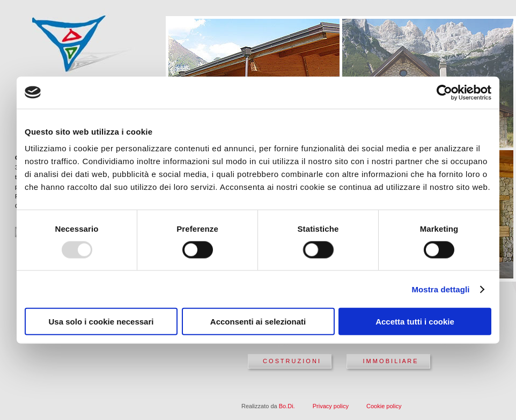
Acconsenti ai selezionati (258, 322)
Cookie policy (384, 406)
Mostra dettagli (440, 289)
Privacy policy (331, 406)
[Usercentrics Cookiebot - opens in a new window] (444, 92)
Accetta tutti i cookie (415, 322)
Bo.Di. (287, 406)
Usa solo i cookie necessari (101, 322)
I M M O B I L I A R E (390, 361)
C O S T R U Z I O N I (291, 361)
